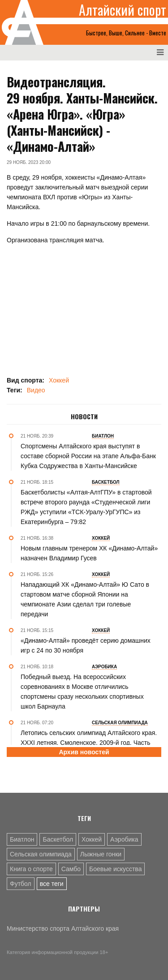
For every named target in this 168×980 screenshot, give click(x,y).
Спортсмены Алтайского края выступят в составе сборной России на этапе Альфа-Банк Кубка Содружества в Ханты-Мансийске (88, 456)
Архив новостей (84, 752)
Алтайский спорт (123, 10)
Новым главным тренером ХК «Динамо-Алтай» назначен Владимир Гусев (89, 553)
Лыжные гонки (101, 854)
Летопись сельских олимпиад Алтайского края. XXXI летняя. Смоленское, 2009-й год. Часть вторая (89, 743)
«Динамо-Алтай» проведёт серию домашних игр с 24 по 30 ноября (86, 645)
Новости (84, 417)
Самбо (71, 869)
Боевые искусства (115, 869)
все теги (52, 884)
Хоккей (59, 380)
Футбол (21, 884)
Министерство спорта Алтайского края (63, 928)
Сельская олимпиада (41, 854)
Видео (36, 390)
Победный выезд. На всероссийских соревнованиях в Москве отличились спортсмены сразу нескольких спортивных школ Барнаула (82, 692)
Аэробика (124, 839)
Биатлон (22, 839)
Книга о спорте (31, 869)
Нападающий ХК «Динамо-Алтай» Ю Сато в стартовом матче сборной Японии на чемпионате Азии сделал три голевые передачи (85, 599)
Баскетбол (58, 839)
